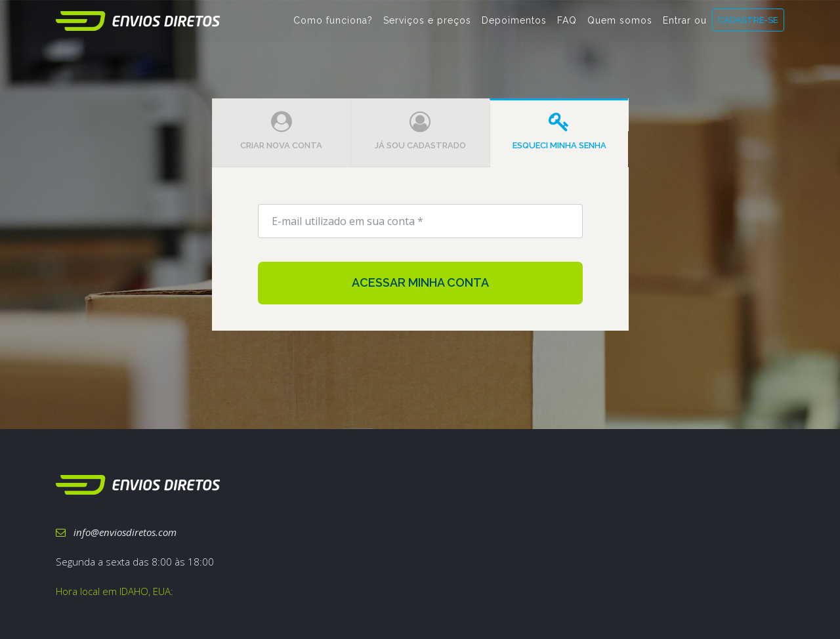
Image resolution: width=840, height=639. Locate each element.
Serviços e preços (427, 27)
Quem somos (620, 27)
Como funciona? (333, 27)
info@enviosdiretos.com (116, 532)
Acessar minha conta (420, 282)
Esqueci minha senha (559, 131)
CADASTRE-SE (748, 26)
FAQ (567, 27)
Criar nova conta (281, 131)
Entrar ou (685, 27)
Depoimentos (514, 27)
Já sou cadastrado (420, 131)
